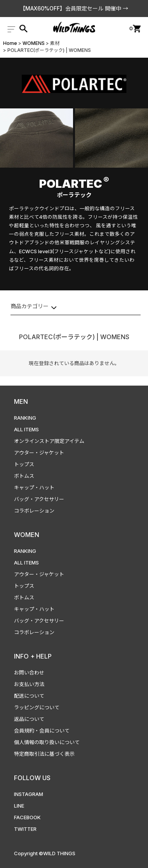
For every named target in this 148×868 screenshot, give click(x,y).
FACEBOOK (27, 817)
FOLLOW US (32, 778)
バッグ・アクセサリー (39, 499)
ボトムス (24, 476)
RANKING (25, 418)
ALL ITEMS (26, 429)
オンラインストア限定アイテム (49, 441)
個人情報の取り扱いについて (47, 742)
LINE (19, 806)
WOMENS (34, 43)
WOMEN (27, 535)
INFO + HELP (33, 656)
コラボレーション (34, 511)
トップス (24, 464)
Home (10, 43)
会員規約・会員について (42, 731)
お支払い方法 (29, 684)
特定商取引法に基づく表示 (44, 754)
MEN (21, 401)
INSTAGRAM (29, 794)
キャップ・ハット (34, 487)
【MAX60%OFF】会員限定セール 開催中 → (74, 8)
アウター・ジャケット (39, 453)
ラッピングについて (37, 707)
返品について (29, 719)
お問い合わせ (29, 672)
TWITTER (25, 829)
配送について (29, 696)
